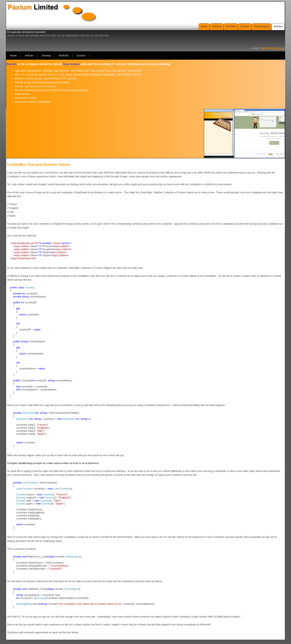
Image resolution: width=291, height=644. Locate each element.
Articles (278, 26)
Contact (245, 26)
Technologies (261, 26)
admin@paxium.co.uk (273, 48)
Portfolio (231, 26)
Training (217, 26)
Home (204, 26)
